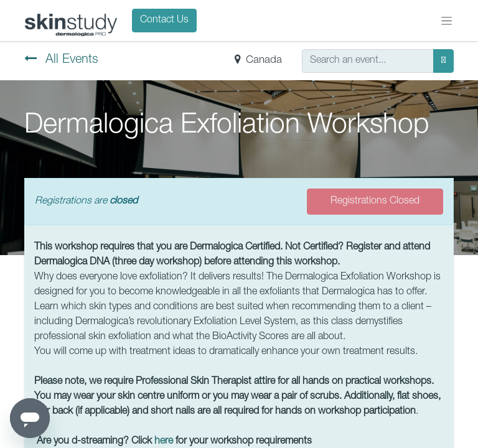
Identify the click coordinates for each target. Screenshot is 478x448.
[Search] (443, 61)
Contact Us (164, 21)
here (164, 442)
